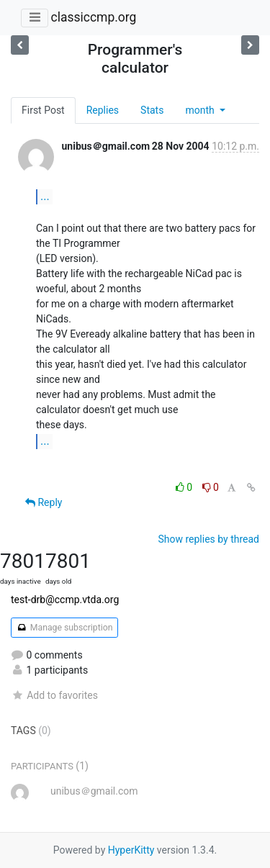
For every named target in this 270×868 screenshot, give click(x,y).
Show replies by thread (208, 539)
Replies (103, 110)
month (201, 110)
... (45, 196)
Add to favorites (54, 695)
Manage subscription (64, 628)
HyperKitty (131, 850)
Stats (152, 110)
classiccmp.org (93, 17)
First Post (43, 110)
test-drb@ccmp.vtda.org (65, 600)
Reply (44, 502)
